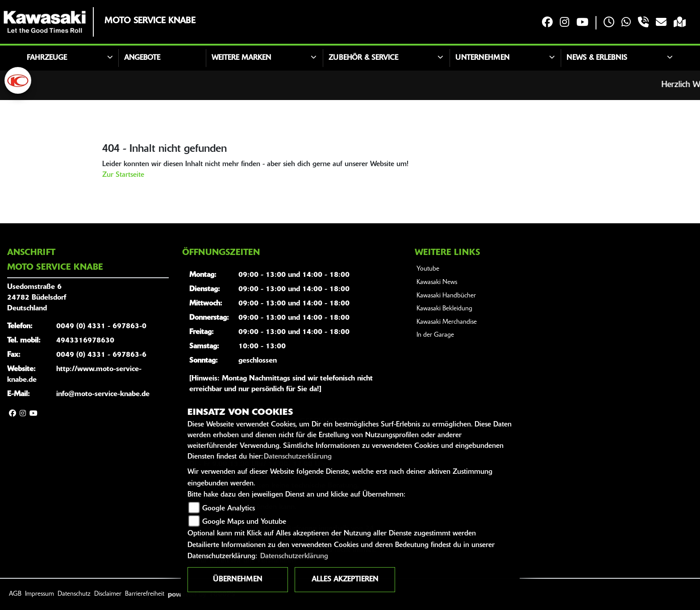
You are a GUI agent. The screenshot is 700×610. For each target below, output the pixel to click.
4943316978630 (85, 341)
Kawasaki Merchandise (447, 322)
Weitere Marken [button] (241, 58)
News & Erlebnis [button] (597, 58)
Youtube (428, 269)
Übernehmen (237, 580)
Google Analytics (229, 509)
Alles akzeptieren (345, 580)
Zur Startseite (123, 175)
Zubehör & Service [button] (363, 58)
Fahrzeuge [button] (47, 58)
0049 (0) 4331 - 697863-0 (101, 326)
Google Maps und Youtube (244, 522)
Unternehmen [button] (482, 58)
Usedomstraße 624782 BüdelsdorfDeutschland (37, 298)
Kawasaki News (437, 282)
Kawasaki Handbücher (446, 296)
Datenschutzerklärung (298, 457)
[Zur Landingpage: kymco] (18, 80)
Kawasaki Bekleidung (444, 309)
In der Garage (435, 335)
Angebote (142, 58)
